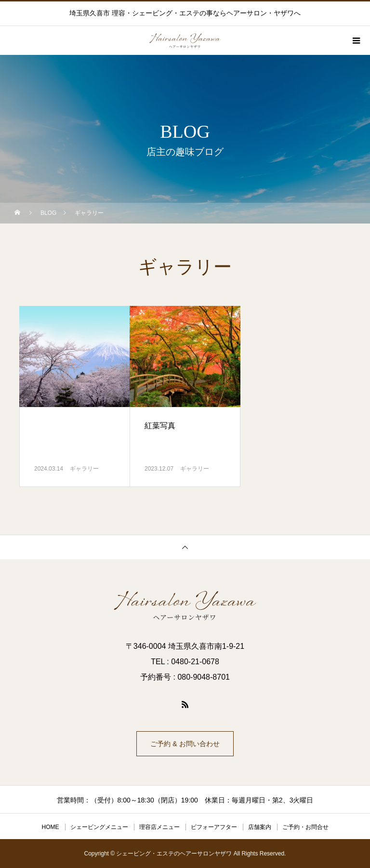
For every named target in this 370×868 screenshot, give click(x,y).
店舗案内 (260, 827)
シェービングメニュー (99, 827)
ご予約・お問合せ (305, 827)
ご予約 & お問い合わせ (185, 744)
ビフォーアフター (214, 827)
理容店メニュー (159, 827)
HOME (51, 827)
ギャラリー (84, 469)
